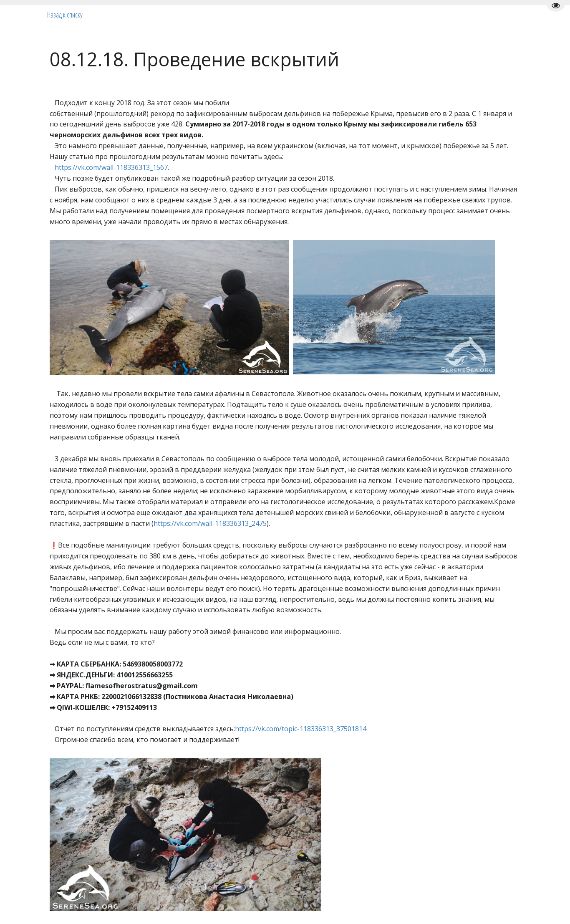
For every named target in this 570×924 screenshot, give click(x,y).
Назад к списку (65, 15)
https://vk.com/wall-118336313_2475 (210, 523)
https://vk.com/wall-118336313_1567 (111, 167)
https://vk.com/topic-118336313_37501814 (301, 729)
